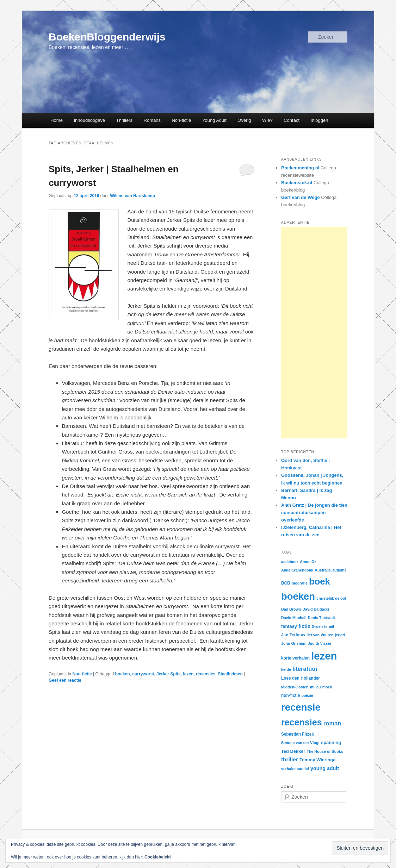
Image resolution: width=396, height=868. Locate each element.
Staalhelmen (230, 674)
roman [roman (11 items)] (332, 723)
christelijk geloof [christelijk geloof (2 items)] (331, 598)
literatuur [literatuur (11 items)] (305, 669)
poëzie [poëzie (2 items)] (307, 695)
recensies (206, 674)
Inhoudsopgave (89, 120)
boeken (123, 674)
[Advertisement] (314, 333)
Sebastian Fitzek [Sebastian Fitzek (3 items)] (298, 734)
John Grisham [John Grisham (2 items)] (294, 643)
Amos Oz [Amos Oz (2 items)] (308, 562)
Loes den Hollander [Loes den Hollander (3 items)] (301, 678)
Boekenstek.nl (297, 183)
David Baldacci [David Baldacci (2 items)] (316, 609)
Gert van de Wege (301, 197)
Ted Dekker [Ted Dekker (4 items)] (293, 751)
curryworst (143, 674)
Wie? (267, 120)
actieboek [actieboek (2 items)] (290, 562)
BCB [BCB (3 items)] (286, 583)
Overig (244, 120)
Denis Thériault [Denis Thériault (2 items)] (321, 618)
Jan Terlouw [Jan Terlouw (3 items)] (293, 635)
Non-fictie (181, 120)
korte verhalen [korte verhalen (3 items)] (295, 658)
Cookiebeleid (158, 857)
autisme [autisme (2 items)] (339, 570)
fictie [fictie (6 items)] (304, 626)
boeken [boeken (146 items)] (298, 596)
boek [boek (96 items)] (320, 581)
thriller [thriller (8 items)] (290, 759)
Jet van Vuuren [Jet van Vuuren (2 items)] (320, 635)
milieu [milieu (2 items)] (315, 687)
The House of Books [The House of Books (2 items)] (325, 751)
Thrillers (124, 120)
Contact (292, 120)
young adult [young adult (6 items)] (325, 768)
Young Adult (214, 120)
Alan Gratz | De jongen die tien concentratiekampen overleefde (314, 513)
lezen (188, 674)
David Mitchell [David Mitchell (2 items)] (294, 618)
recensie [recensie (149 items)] (301, 707)
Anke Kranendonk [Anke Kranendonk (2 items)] (297, 570)
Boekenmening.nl (300, 168)
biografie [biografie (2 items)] (300, 583)
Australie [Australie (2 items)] (323, 570)
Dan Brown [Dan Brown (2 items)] (291, 609)
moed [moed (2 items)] (327, 687)
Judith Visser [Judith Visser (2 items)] (320, 643)
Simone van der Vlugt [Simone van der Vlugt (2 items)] (300, 743)
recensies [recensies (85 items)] (302, 722)
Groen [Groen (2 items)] (317, 626)
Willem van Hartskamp (132, 196)
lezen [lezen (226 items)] (324, 656)
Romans (152, 120)
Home (57, 120)
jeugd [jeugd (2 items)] (340, 635)
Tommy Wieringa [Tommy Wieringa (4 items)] (317, 760)
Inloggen (320, 120)
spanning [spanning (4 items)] (331, 742)
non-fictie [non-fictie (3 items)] (290, 695)
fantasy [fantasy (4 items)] (289, 626)
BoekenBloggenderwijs (107, 37)
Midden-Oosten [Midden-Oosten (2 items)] (295, 687)
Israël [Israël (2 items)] (329, 626)
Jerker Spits (169, 674)
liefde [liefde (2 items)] (286, 669)
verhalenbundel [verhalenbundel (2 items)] (295, 769)
